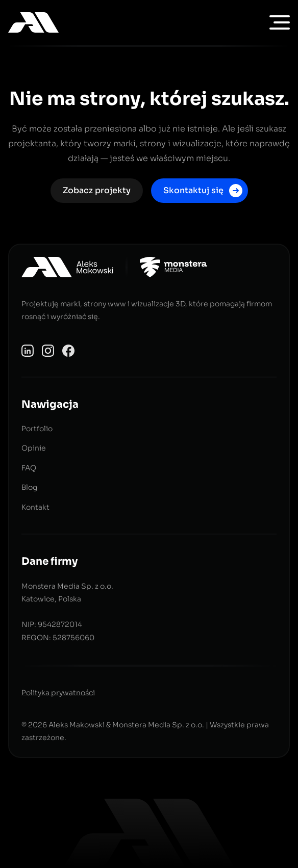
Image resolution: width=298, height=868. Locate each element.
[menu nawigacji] (280, 22)
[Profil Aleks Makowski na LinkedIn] (28, 350)
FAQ (29, 468)
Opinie (34, 448)
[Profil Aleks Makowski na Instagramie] (48, 350)
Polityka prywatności (58, 693)
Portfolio (37, 429)
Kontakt (35, 507)
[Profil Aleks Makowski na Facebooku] (68, 350)
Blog (29, 487)
